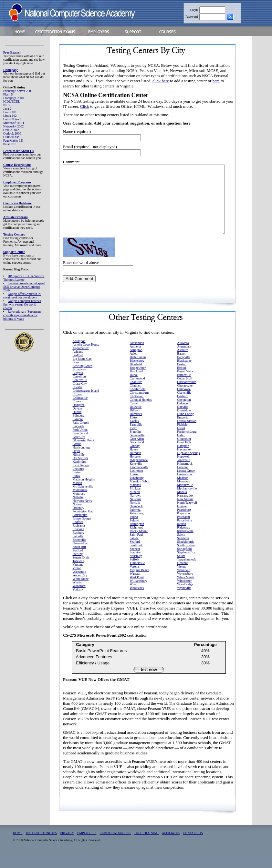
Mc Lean (136, 502)
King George (81, 479)
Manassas (183, 495)
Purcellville (184, 534)
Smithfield (137, 559)
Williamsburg (139, 594)
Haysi (76, 464)
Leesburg (79, 482)
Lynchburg (137, 491)
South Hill (79, 560)
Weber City (80, 589)
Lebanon (183, 481)
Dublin (77, 425)
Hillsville (79, 468)
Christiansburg (139, 406)
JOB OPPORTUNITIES (41, 847)
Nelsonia (136, 513)
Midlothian (80, 504)
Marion (77, 496)
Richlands (79, 539)
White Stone (81, 592)
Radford (78, 535)
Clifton (77, 408)
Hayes (134, 463)
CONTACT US (193, 847)
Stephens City (186, 566)
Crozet (134, 417)
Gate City (79, 450)
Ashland (78, 365)
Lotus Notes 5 (12, 119)
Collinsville (80, 411)
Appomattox (81, 362)
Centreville (80, 394)
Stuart (181, 569)
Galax (181, 449)
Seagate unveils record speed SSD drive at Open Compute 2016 (24, 287)
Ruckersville (185, 545)
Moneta (182, 505)
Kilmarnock (185, 477)
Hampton (183, 459)
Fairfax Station (187, 434)
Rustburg (79, 546)
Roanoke (78, 543)
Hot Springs (80, 472)
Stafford (78, 564)
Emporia (183, 431)
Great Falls (184, 456)
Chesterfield (138, 403)
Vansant (78, 578)
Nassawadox (185, 509)
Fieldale (182, 438)
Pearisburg (184, 523)
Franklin (135, 445)
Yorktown (79, 603)
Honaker (135, 470)
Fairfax (135, 434)
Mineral (135, 505)
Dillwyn (135, 424)
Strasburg (136, 569)
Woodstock (137, 601)
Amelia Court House (86, 358)
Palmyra (135, 523)
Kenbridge (79, 475)
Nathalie (78, 511)
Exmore (78, 433)
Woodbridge (185, 598)
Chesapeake (185, 399)
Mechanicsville (187, 502)
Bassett (182, 367)
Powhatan (183, 530)
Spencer (135, 562)
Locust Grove (186, 484)
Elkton (134, 431)
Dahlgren (79, 418)
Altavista (183, 356)
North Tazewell (187, 516)
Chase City (80, 397)
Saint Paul (136, 548)
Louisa (134, 488)
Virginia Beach (140, 584)
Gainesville (137, 449)
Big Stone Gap (82, 372)
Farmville (136, 438)
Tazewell (78, 575)
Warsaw (135, 587)
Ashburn (183, 363)
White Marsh (186, 591)
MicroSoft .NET (14, 123)
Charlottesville (187, 395)
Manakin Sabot (140, 495)
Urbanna (183, 576)
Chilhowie (184, 403)
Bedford (78, 369)
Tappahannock (186, 573)
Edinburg (79, 429)
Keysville (136, 477)
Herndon (136, 466)
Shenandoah (81, 557)
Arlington (136, 363)
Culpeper (183, 417)
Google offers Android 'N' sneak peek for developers (22, 296)
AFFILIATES (171, 847)
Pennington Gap (83, 525)
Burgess (78, 386)
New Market (185, 513)
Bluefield (136, 378)
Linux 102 (10, 116)
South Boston (186, 559)
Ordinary (78, 521)
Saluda (134, 552)
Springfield (184, 562)
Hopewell (183, 470)
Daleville (136, 420)
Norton (77, 518)
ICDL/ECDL (12, 101)
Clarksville (184, 406)
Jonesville (183, 474)
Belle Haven (138, 371)
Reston (182, 537)
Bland (77, 376)
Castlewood (137, 392)
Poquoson (183, 527)
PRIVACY (67, 847)
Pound (134, 530)
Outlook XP (11, 137)
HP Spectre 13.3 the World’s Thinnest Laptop (24, 278)
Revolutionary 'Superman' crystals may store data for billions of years (22, 315)
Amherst (135, 360)
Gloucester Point (84, 454)
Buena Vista (185, 385)
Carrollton (79, 390)
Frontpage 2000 (13, 98)
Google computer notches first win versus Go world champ (22, 304)
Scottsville (79, 553)
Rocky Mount (139, 545)
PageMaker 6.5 (13, 141)
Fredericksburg (187, 445)
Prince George (82, 532)
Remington (137, 537)
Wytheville (184, 601)
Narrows (135, 509)
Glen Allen (137, 452)
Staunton (136, 566)
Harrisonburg (81, 461)
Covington (184, 413)
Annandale (184, 360)
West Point (137, 591)
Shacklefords (185, 555)
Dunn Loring (185, 427)
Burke (134, 388)
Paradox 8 (10, 144)
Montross (79, 507)
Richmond (137, 541)
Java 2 (7, 109)
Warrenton (79, 585)
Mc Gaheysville (83, 500)
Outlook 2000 (12, 133)
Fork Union (80, 443)
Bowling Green (83, 379)
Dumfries (136, 427)
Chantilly (136, 395)
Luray (77, 489)
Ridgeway (184, 541)
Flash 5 (8, 94)
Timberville (137, 576)
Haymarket (184, 463)
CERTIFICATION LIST (115, 847)
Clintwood (137, 410)
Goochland (137, 456)
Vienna (182, 580)
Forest (181, 442)
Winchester (184, 594)
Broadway (79, 383)
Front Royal (80, 447)
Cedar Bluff (185, 392)
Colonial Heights (141, 413)
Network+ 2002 (13, 126)
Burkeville (184, 388)
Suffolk (135, 573)
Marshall (136, 498)
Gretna (77, 457)
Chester (78, 401)
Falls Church (81, 436)
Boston (182, 378)
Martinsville (185, 498)
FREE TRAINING (146, 847)
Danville (183, 420)
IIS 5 (6, 105)
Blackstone (184, 374)
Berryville (184, 371)
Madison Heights (84, 493)
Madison (183, 491)
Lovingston (184, 488)
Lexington (136, 484)
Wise (133, 598)
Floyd (134, 442)
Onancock (136, 520)
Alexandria (137, 356)
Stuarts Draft (81, 571)
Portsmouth (80, 528)
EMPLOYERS (87, 847)
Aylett (134, 367)
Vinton (77, 582)
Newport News (82, 514)
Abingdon (79, 354)
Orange (182, 520)
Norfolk (135, 516)
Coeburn (183, 410)
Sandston (183, 552)
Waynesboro (185, 587)
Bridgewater (138, 381)
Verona (134, 580)
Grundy (135, 459)
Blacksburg (137, 374)
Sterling (78, 567)
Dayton (77, 422)
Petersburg (137, 527)
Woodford (79, 599)
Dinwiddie (184, 424)
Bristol (181, 381)
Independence (139, 474)
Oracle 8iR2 (11, 130)
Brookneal (137, 385)
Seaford (135, 555)
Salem (181, 548)
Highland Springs (188, 466)
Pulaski (135, 534)
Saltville (78, 550)
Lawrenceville (139, 481)
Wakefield (184, 584)
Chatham (136, 399)
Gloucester (184, 452)
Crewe (77, 415)
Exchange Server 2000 (18, 91)
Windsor (78, 596)
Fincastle (78, 440)
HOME (18, 847)
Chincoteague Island (86, 404)
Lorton (77, 486)
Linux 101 (10, 112)
